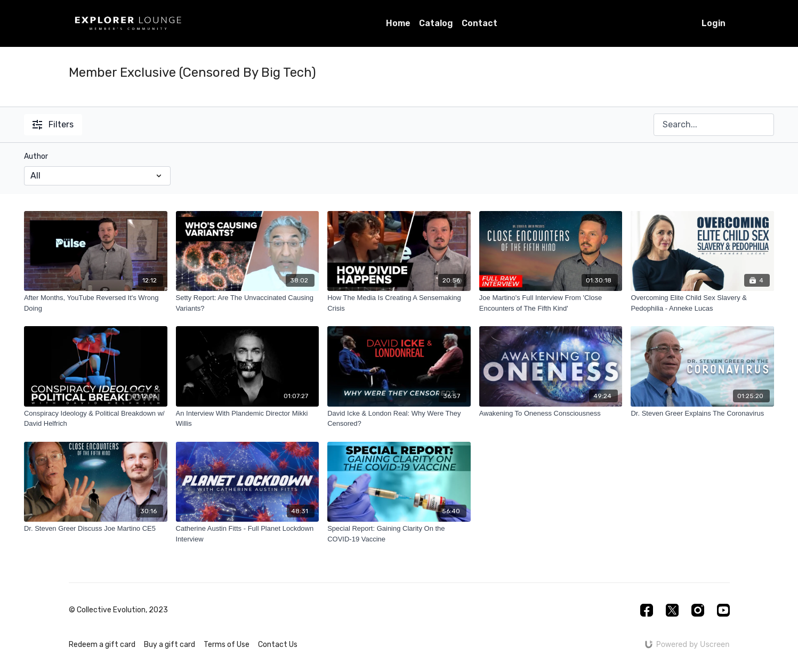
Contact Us (278, 645)
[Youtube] (723, 610)
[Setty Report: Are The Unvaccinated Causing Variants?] (248, 303)
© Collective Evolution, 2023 (118, 610)
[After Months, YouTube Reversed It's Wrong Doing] (96, 303)
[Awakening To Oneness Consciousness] (551, 414)
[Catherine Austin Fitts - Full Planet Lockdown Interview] (248, 534)
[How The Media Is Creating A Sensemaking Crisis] (399, 303)
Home (398, 23)
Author (36, 156)
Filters (53, 124)
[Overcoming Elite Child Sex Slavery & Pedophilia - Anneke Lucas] (702, 303)
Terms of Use (227, 645)
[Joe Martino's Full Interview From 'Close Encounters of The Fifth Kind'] (551, 303)
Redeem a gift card (102, 645)
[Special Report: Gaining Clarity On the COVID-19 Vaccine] (399, 534)
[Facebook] (647, 610)
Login (714, 23)
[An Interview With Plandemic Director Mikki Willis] (248, 419)
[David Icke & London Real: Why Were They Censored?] (399, 419)
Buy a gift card (170, 645)
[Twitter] (672, 610)
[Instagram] (698, 610)
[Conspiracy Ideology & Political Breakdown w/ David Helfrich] (96, 419)
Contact (479, 23)
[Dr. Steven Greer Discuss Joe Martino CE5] (96, 529)
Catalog (436, 23)
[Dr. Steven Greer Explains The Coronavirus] (702, 414)
